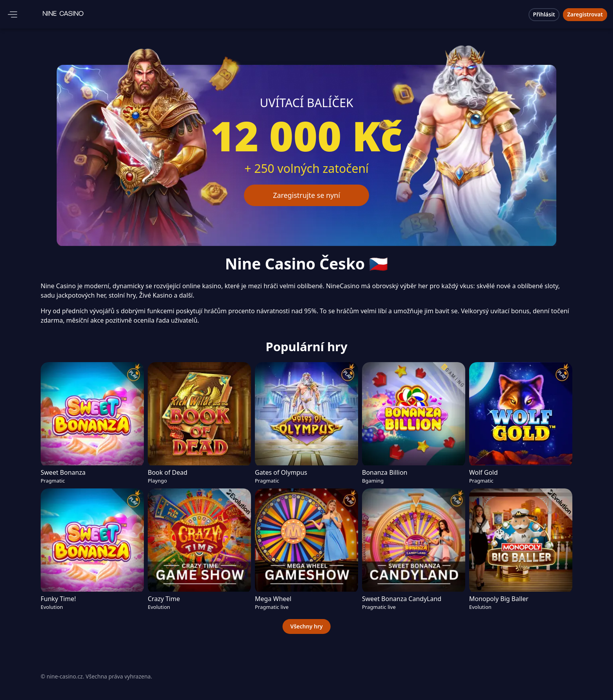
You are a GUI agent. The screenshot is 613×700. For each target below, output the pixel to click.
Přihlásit (544, 14)
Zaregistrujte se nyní (307, 195)
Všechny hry (307, 626)
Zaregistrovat (585, 14)
